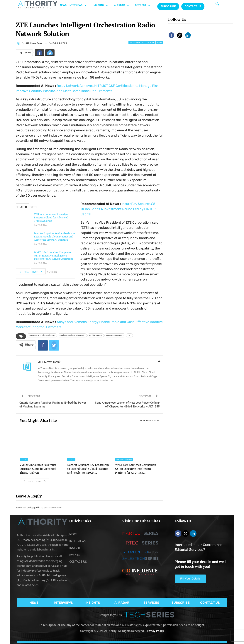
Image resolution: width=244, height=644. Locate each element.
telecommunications (115, 335)
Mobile (151, 43)
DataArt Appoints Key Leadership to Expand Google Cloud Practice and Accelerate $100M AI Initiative (54, 236)
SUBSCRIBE (181, 603)
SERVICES (145, 5)
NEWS (63, 5)
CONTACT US (193, 6)
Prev (23, 271)
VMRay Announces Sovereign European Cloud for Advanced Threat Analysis (51, 217)
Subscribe (168, 6)
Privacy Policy (155, 631)
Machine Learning (124, 459)
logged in (35, 508)
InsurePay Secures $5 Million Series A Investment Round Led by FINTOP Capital (118, 209)
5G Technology (137, 43)
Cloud (24, 459)
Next (38, 271)
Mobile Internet (96, 335)
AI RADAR (123, 5)
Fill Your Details (190, 579)
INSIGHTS (102, 5)
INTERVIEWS (80, 5)
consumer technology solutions (42, 335)
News (160, 43)
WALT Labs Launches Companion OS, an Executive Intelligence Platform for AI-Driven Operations (54, 255)
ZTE (129, 335)
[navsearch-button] (217, 5)
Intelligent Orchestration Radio (72, 335)
